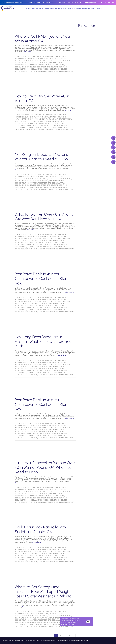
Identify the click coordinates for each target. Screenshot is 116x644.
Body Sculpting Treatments (40, 65)
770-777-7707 (62, 2)
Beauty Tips (44, 63)
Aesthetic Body (23, 57)
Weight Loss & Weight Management (70, 8)
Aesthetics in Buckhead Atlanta (27, 59)
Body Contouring (22, 65)
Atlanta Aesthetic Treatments (60, 61)
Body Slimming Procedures (25, 67)
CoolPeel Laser (21, 69)
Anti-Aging (86, 8)
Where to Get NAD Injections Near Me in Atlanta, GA (43, 39)
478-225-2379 (74, 2)
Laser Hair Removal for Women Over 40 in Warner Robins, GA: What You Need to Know (45, 467)
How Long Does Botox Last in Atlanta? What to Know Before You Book (43, 341)
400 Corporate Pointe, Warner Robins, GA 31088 (41, 2)
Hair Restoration (51, 8)
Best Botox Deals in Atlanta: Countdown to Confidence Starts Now (42, 279)
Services (35, 8)
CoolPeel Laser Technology (38, 69)
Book (93, 8)
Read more (28, 52)
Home (28, 8)
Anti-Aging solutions (58, 59)
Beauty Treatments (57, 63)
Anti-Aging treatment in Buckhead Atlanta (31, 61)
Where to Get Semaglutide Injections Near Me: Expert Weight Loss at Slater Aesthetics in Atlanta (43, 591)
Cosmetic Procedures (58, 69)
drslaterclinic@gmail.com (89, 2)
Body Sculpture (58, 65)
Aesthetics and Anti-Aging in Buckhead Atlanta (48, 57)
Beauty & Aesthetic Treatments (27, 63)
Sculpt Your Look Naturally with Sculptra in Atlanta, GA (40, 529)
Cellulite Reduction (59, 67)
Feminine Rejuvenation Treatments (42, 71)
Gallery (99, 8)
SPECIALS (42, 8)
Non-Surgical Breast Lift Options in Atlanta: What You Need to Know (43, 157)
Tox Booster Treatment (65, 71)
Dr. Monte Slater (21, 71)
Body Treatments (43, 67)
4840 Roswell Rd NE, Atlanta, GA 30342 (14, 2)
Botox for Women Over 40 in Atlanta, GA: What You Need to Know (45, 217)
